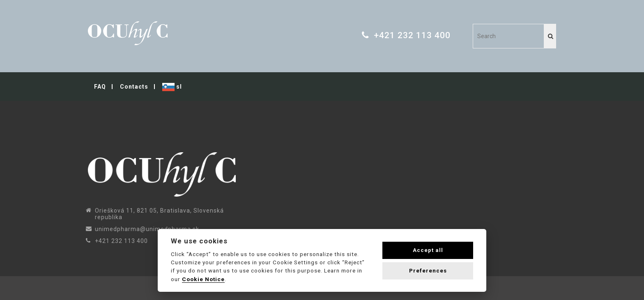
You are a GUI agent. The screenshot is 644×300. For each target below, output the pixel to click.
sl (172, 87)
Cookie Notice (203, 279)
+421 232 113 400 (412, 35)
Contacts (134, 87)
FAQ (100, 87)
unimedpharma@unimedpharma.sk (147, 229)
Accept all (428, 250)
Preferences (428, 271)
